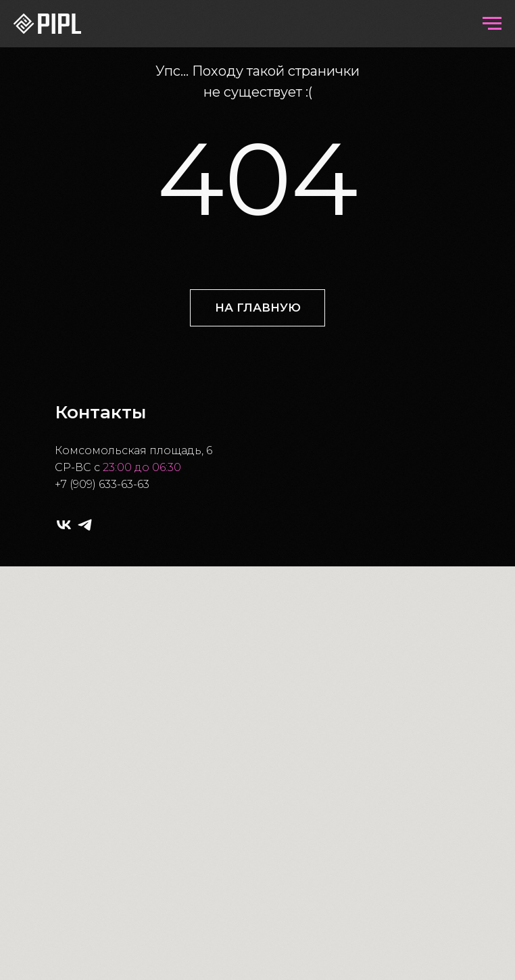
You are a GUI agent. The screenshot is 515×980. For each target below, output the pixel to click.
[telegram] (85, 525)
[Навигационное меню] (492, 24)
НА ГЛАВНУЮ (258, 308)
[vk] (64, 525)
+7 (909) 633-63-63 (102, 484)
